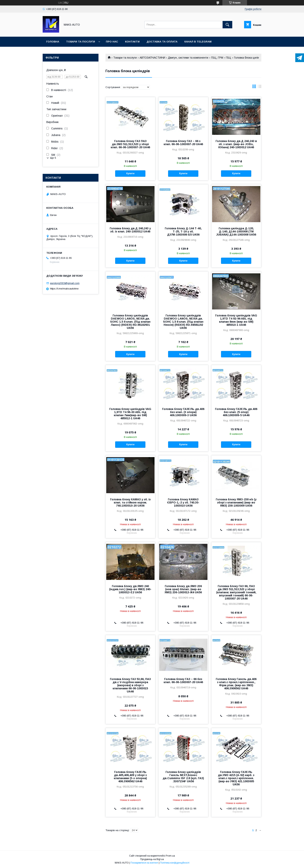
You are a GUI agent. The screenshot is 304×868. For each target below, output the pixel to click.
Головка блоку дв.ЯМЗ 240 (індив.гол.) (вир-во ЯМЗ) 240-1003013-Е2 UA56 (130, 589)
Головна (53, 42)
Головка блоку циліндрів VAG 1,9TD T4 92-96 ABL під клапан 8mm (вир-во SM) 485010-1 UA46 (236, 320)
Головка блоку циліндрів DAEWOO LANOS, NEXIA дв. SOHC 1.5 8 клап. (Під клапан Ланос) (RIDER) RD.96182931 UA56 (130, 322)
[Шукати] (227, 25)
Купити (130, 173)
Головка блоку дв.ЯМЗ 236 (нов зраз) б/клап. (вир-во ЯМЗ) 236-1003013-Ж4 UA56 (183, 589)
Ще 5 (53, 158)
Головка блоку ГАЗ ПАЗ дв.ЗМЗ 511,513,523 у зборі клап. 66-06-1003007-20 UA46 (130, 144)
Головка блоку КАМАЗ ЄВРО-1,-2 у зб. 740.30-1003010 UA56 (183, 502)
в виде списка (260, 87)
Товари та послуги (81, 42)
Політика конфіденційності (175, 863)
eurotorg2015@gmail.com (65, 283)
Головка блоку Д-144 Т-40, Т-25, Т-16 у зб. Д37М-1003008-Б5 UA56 (183, 231)
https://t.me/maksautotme (64, 289)
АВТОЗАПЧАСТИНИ (152, 58)
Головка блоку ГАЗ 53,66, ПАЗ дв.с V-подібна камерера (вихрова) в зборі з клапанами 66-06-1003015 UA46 (130, 685)
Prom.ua (170, 856)
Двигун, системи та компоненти (188, 58)
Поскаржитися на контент (144, 863)
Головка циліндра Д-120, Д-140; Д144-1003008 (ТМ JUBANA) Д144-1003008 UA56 (236, 231)
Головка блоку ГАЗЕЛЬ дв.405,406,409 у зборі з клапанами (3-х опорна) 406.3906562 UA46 (130, 777)
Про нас (112, 42)
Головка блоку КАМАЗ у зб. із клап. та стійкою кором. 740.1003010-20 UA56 (130, 502)
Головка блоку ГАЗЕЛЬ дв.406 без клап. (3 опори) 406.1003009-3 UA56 (183, 412)
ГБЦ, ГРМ (217, 58)
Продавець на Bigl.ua (152, 859)
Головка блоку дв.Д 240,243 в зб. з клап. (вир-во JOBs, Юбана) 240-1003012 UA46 (236, 144)
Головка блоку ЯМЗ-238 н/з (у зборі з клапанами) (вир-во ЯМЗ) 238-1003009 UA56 (236, 502)
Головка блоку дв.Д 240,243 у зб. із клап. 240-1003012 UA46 (130, 230)
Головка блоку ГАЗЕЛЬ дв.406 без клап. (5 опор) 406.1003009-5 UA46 (236, 412)
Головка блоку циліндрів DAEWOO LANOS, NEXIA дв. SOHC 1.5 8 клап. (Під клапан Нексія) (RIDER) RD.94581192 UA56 (183, 322)
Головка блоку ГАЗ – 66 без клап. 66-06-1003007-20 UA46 (183, 681)
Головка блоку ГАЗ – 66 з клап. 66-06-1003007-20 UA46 (183, 143)
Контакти (132, 42)
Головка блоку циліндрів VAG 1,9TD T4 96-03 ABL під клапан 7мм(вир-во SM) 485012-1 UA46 (130, 414)
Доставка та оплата (162, 42)
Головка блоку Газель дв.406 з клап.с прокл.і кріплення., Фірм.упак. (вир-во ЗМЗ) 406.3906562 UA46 (236, 684)
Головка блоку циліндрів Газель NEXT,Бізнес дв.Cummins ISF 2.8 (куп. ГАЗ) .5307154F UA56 (183, 777)
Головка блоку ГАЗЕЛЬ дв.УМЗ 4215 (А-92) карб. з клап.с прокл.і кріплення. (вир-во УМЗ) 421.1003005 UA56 (236, 778)
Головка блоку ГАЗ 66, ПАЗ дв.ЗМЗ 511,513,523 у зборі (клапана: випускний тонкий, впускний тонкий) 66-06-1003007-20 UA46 (236, 592)
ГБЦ (228, 58)
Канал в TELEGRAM (198, 42)
